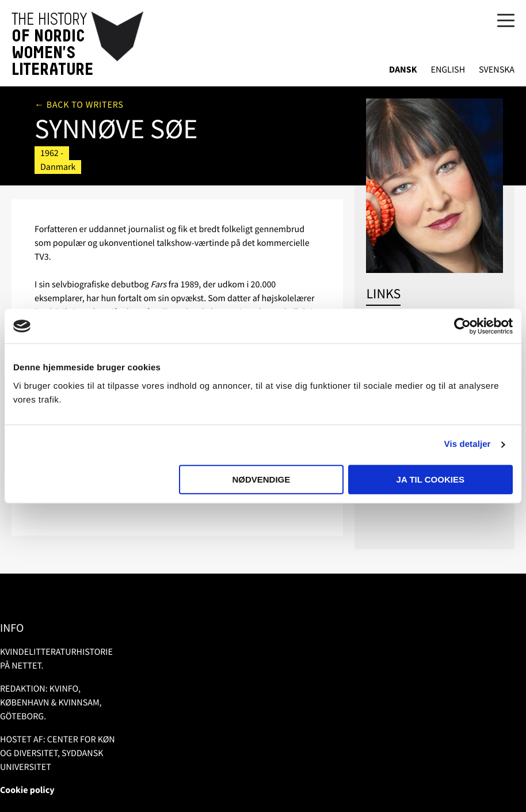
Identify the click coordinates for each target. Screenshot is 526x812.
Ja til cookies (430, 479)
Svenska (497, 70)
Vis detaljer (468, 444)
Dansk (403, 70)
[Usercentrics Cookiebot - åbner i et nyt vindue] (462, 326)
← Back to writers (79, 105)
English (448, 70)
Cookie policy (27, 790)
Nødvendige (261, 479)
